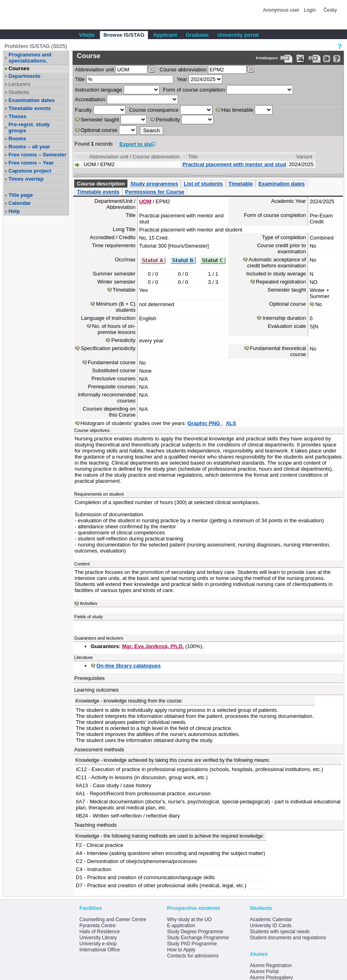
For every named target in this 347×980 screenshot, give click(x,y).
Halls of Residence (100, 932)
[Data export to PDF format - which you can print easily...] (286, 59)
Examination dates (32, 100)
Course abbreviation (183, 70)
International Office (100, 950)
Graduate (197, 35)
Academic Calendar (271, 920)
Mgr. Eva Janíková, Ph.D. (153, 646)
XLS (231, 423)
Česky (330, 10)
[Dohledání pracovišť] (152, 69)
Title (80, 79)
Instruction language (99, 90)
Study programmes (154, 184)
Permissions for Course (155, 192)
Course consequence (154, 110)
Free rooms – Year (31, 163)
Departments (24, 76)
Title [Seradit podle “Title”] (193, 157)
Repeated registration (281, 282)
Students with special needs (280, 932)
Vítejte (87, 35)
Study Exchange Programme (198, 938)
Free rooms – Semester (37, 155)
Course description (101, 184)
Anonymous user (282, 10)
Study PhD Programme (192, 944)
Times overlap (26, 179)
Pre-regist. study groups (29, 127)
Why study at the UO (189, 920)
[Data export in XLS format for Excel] (300, 59)
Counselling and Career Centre (113, 920)
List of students (203, 184)
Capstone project (30, 171)
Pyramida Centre (98, 926)
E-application (181, 926)
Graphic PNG (205, 423)
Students (19, 92)
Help (14, 211)
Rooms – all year (29, 147)
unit (95, 70)
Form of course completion (194, 90)
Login (310, 10)
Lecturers (19, 84)
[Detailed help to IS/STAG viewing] (337, 59)
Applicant (165, 35)
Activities (88, 603)
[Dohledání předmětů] (251, 69)
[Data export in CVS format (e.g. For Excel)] (315, 59)
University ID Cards (271, 926)
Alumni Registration (271, 965)
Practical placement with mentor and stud (234, 164)
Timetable (241, 184)
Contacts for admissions (193, 956)
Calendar (20, 203)
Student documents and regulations (288, 938)
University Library (98, 938)
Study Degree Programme (195, 932)
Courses (19, 68)
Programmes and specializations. (30, 58)
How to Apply (181, 950)
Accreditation (90, 99)
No (319, 304)
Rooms (17, 139)
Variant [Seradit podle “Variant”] (304, 157)
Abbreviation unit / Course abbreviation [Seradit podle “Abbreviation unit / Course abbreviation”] (135, 157)
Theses (18, 116)
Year (182, 79)
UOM (145, 201)
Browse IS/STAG (124, 35)
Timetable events (30, 108)
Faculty (83, 110)
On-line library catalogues (129, 666)
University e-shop (98, 944)
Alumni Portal (264, 972)
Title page (21, 195)
